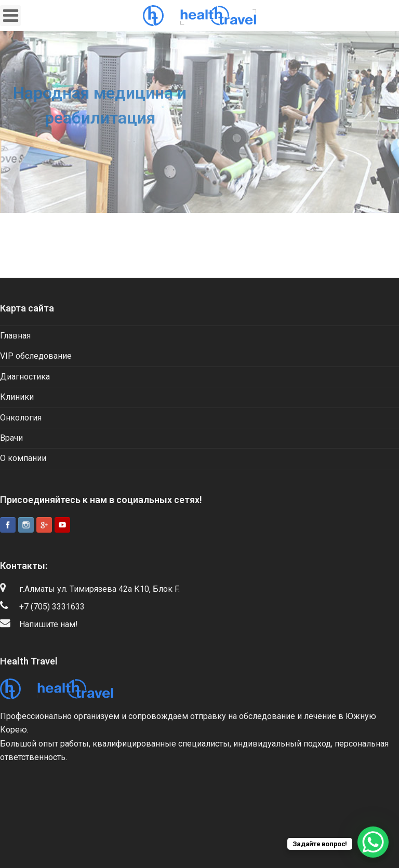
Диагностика (25, 377)
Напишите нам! (49, 624)
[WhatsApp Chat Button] (373, 842)
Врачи (11, 438)
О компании (23, 458)
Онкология (21, 418)
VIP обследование (36, 356)
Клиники (17, 397)
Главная (15, 336)
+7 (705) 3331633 (52, 607)
